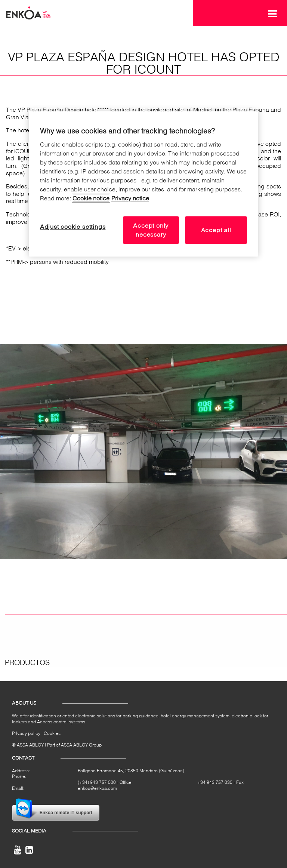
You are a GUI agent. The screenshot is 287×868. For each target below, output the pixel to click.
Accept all (216, 230)
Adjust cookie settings (73, 226)
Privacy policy (26, 733)
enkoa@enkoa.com (97, 788)
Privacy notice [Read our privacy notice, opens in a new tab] (130, 198)
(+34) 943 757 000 (97, 782)
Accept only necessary (151, 230)
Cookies (52, 733)
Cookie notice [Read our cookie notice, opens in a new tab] (91, 198)
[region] (143, 184)
